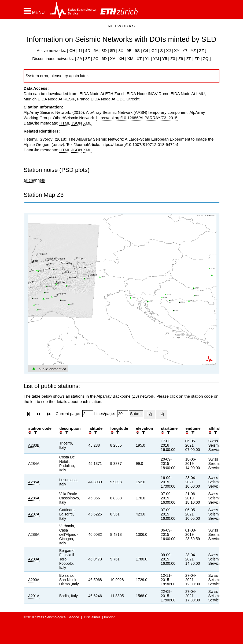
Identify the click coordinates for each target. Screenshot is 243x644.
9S (137, 50)
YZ (194, 50)
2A (80, 59)
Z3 (173, 59)
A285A (34, 482)
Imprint (109, 617)
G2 (154, 50)
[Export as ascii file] (162, 414)
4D (88, 50)
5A (96, 50)
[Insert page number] (88, 414)
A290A (34, 580)
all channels (34, 180)
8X (121, 50)
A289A (34, 559)
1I (80, 50)
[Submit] (136, 414)
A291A (34, 596)
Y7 (185, 50)
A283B (34, 445)
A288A (34, 534)
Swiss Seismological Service (57, 617)
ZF (188, 59)
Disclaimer (92, 617)
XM (130, 59)
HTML (65, 123)
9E (129, 50)
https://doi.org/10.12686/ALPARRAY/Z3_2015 (137, 118)
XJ (168, 50)
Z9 (181, 59)
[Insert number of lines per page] (123, 414)
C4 (146, 50)
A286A (34, 498)
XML (87, 123)
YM (156, 59)
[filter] (35, 433)
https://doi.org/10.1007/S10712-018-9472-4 (140, 144)
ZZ (201, 50)
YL (147, 59)
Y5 (165, 59)
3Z (88, 59)
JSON (77, 123)
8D (104, 50)
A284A (34, 464)
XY (177, 50)
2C (96, 59)
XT (139, 59)
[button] (34, 11)
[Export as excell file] (150, 414)
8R (113, 50)
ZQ (205, 59)
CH (73, 50)
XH (121, 59)
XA (113, 59)
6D (104, 59)
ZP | (198, 59)
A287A (34, 514)
